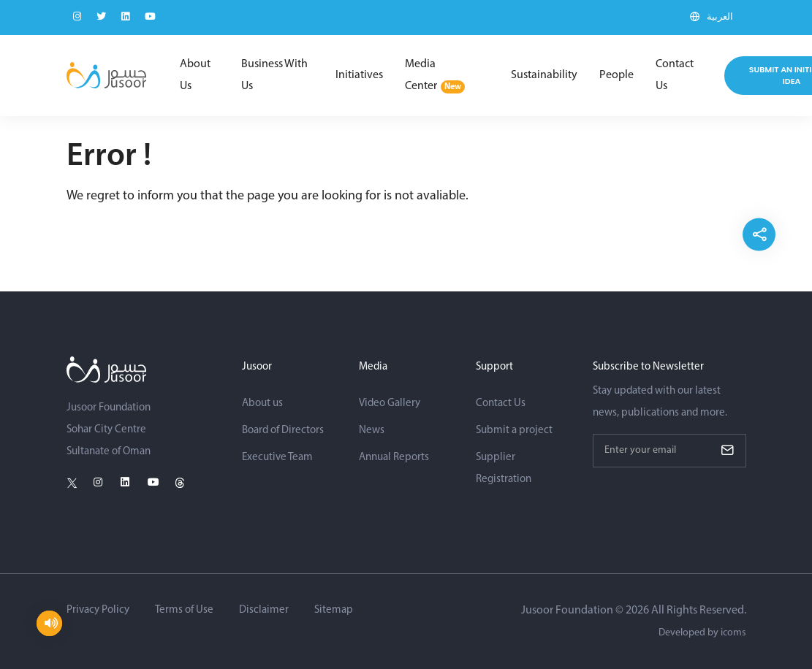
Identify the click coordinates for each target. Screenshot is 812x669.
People (616, 75)
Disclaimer (264, 610)
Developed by (702, 633)
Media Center (435, 76)
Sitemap (334, 610)
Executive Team (277, 458)
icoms (733, 633)
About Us (195, 75)
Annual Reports (394, 458)
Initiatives (359, 75)
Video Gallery (390, 404)
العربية (720, 17)
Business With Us (274, 75)
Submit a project (514, 431)
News (372, 431)
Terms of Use (184, 610)
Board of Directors (283, 431)
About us (262, 404)
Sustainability (544, 75)
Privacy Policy (98, 610)
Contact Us (675, 75)
